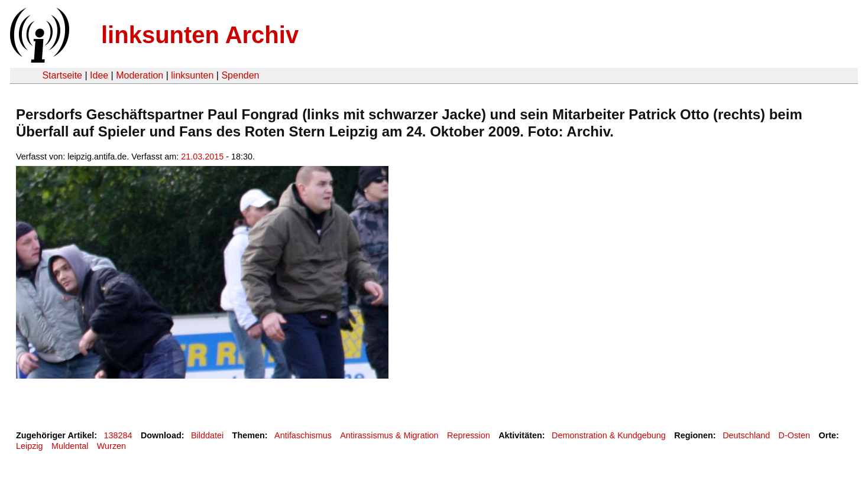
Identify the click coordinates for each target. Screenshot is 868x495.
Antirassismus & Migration (389, 435)
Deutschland (746, 435)
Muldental (70, 446)
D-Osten (795, 435)
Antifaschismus (303, 435)
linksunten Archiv (200, 35)
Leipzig (30, 446)
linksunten (192, 75)
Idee (99, 75)
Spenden (240, 75)
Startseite (62, 75)
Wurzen (111, 446)
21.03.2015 (202, 157)
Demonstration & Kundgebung (609, 435)
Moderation (140, 75)
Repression (469, 435)
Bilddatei (207, 435)
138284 (118, 435)
